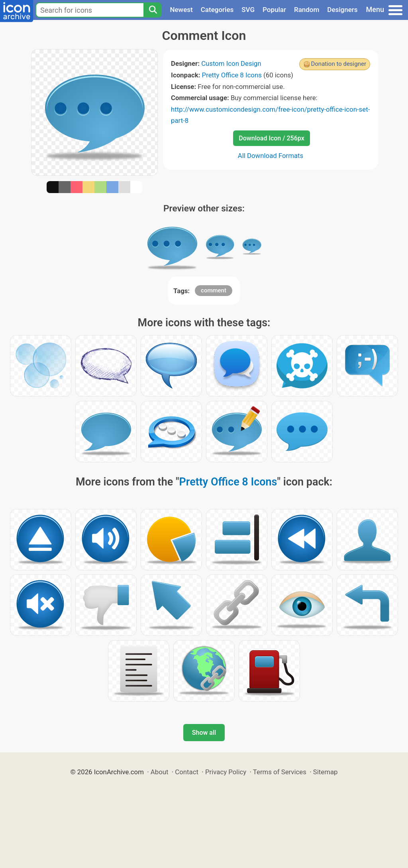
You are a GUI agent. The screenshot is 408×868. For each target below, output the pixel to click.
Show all (204, 733)
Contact (187, 772)
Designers (342, 10)
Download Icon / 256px (271, 138)
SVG (248, 10)
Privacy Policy (226, 772)
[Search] (153, 10)
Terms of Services (280, 772)
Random (307, 10)
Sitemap (326, 772)
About (160, 772)
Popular (274, 10)
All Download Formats (271, 156)
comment (214, 290)
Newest (181, 10)
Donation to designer (338, 64)
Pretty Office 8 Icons (232, 75)
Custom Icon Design (231, 63)
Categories (217, 10)
